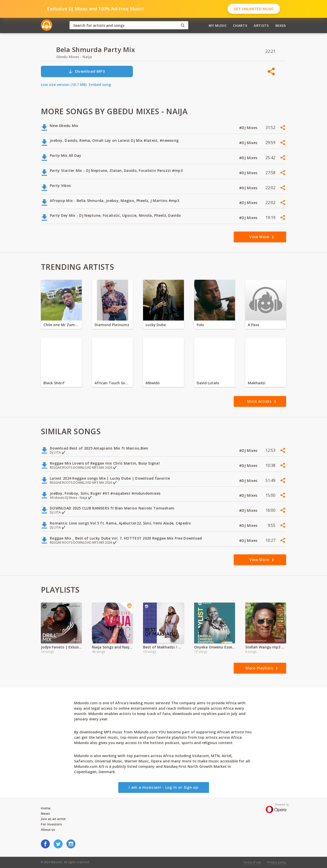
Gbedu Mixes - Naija (74, 57)
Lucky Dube (156, 325)
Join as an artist (53, 819)
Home (46, 808)
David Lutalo (208, 383)
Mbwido (153, 383)
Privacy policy (277, 862)
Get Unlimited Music (254, 9)
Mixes (281, 25)
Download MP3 (87, 71)
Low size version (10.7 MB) (64, 85)
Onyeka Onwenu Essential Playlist (215, 647)
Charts (240, 25)
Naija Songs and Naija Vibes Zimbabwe (112, 647)
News (45, 813)
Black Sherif (54, 383)
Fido (200, 325)
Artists (261, 25)
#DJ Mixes (249, 128)
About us (48, 829)
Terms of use (252, 862)
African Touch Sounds (112, 383)
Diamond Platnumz (112, 325)
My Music (218, 25)
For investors (51, 824)
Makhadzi (257, 383)
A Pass (253, 325)
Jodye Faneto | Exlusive (61, 647)
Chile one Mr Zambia (61, 325)
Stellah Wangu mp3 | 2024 (266, 647)
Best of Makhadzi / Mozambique (163, 647)
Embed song (100, 85)
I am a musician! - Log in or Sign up (163, 787)
